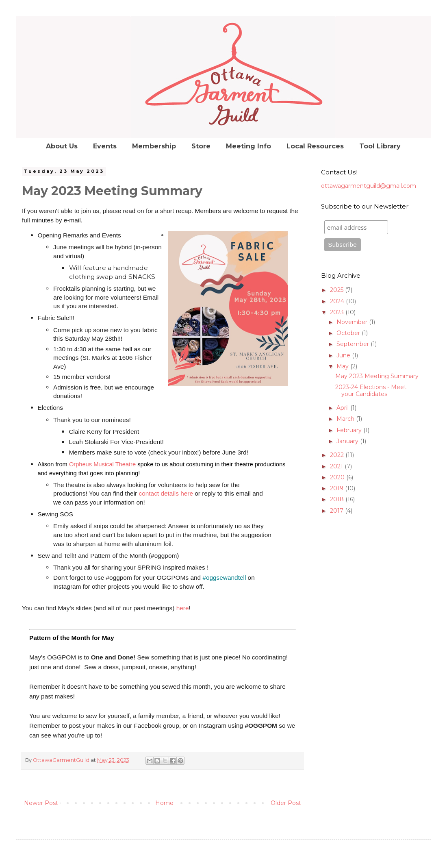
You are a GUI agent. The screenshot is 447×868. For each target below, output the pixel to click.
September (354, 344)
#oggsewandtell (224, 578)
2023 (338, 312)
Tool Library (380, 146)
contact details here (166, 493)
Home (164, 803)
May (343, 366)
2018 (338, 499)
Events (105, 146)
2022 (338, 455)
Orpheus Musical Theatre (102, 464)
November (353, 322)
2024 (338, 301)
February (350, 430)
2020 (338, 477)
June (344, 355)
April (343, 408)
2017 (337, 511)
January (348, 441)
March (346, 419)
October (349, 333)
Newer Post (41, 803)
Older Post (286, 803)
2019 (337, 488)
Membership (154, 146)
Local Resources (315, 146)
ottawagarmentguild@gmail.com (369, 186)
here (183, 608)
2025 (337, 290)
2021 (337, 466)
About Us (62, 146)
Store (201, 146)
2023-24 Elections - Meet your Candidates (371, 390)
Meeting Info (248, 146)
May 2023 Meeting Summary (377, 376)
